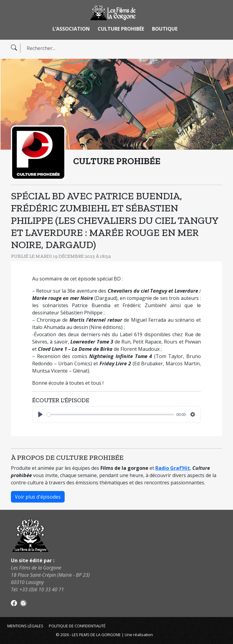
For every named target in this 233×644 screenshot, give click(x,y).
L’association (71, 29)
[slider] (110, 415)
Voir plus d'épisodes (38, 497)
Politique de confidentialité (77, 626)
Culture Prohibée (121, 29)
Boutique (165, 29)
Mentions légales (25, 626)
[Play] (40, 414)
